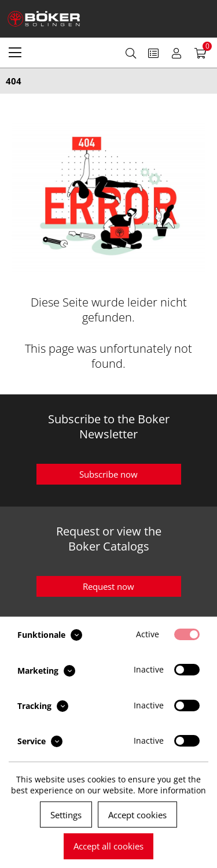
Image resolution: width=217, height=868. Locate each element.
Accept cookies (137, 815)
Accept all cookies (108, 846)
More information (172, 790)
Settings (66, 815)
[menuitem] (15, 52)
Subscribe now (108, 474)
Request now (108, 586)
